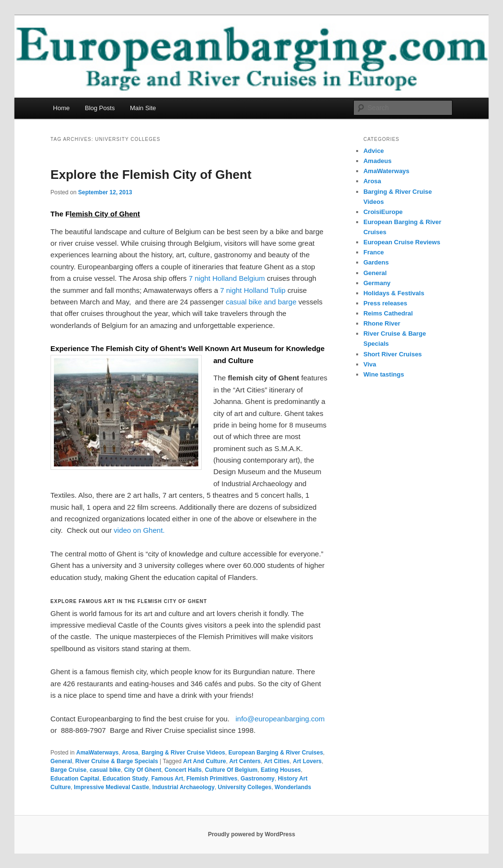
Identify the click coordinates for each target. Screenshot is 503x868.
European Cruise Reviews (402, 242)
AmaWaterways (97, 753)
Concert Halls (183, 770)
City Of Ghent (143, 770)
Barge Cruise (69, 770)
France (374, 252)
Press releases (385, 303)
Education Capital (75, 779)
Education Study (125, 779)
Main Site (143, 108)
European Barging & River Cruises (276, 753)
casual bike (105, 770)
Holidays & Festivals (394, 293)
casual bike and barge (261, 302)
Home (61, 108)
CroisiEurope (383, 212)
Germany (377, 283)
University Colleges (245, 787)
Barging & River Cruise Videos (183, 753)
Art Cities (277, 761)
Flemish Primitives (212, 779)
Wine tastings (384, 374)
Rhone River (382, 323)
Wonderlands (293, 787)
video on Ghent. (139, 530)
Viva (370, 364)
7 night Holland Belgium (227, 278)
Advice (374, 151)
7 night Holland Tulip (253, 290)
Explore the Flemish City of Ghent (151, 175)
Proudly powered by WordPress (251, 834)
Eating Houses (281, 770)
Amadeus (378, 161)
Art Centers (245, 761)
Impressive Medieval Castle (112, 787)
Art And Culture (205, 761)
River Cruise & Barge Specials (116, 761)
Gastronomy (258, 779)
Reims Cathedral (388, 313)
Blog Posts (100, 108)
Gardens (376, 262)
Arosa (130, 753)
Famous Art (167, 779)
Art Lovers (307, 761)
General (61, 761)
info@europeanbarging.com (280, 719)
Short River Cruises (393, 354)
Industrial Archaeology (183, 787)
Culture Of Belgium (231, 770)
